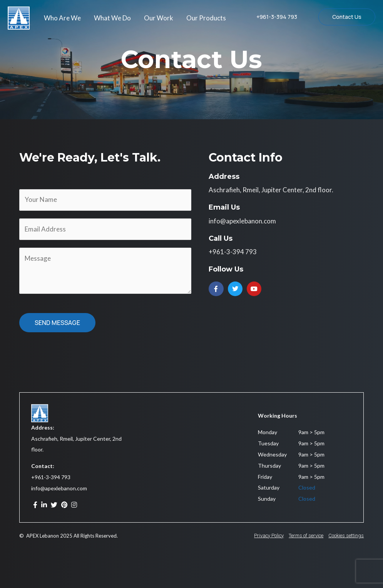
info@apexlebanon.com (59, 488)
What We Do (112, 18)
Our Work (159, 18)
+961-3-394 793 (51, 477)
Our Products (206, 18)
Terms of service (306, 536)
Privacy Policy (269, 536)
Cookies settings (346, 536)
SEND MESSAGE (57, 323)
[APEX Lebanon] (19, 17)
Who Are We (62, 18)
